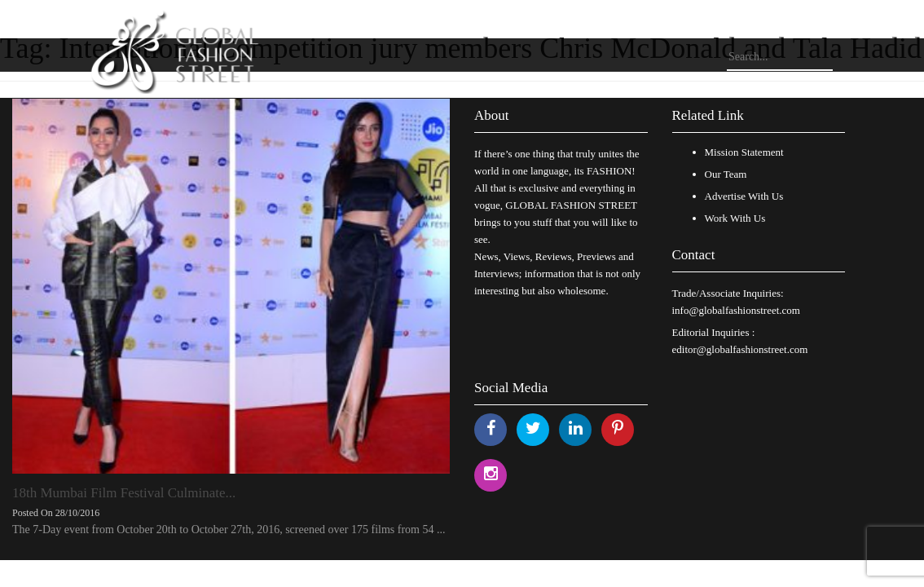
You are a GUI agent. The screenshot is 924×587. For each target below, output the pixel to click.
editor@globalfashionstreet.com (740, 349)
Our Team (726, 174)
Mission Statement (744, 152)
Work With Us (735, 218)
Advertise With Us (744, 196)
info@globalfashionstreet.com (736, 310)
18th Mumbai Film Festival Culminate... (124, 493)
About (492, 115)
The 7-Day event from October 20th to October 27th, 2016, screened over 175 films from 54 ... (229, 530)
